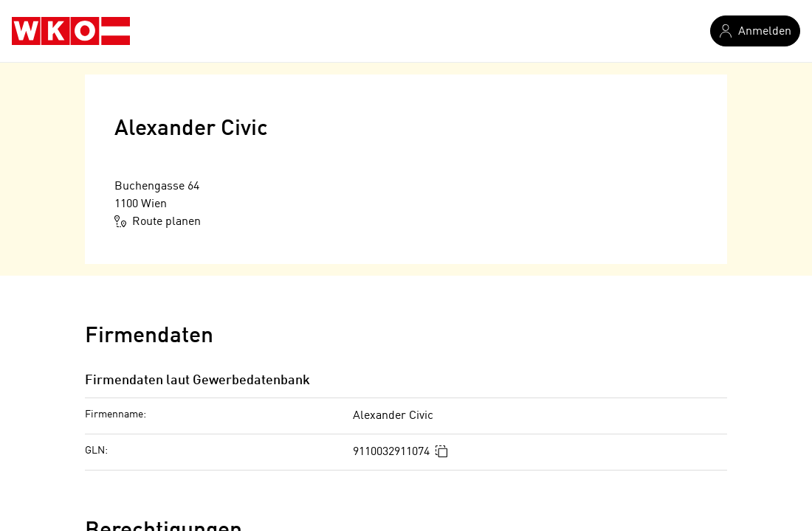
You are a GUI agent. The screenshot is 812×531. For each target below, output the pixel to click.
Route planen (158, 221)
